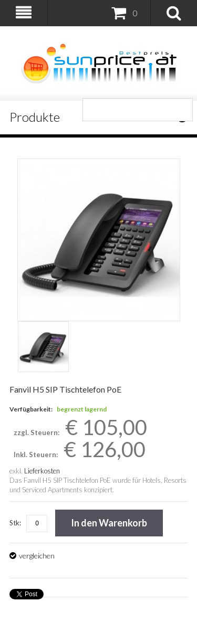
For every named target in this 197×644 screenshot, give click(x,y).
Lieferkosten (42, 471)
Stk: (15, 523)
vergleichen (37, 556)
